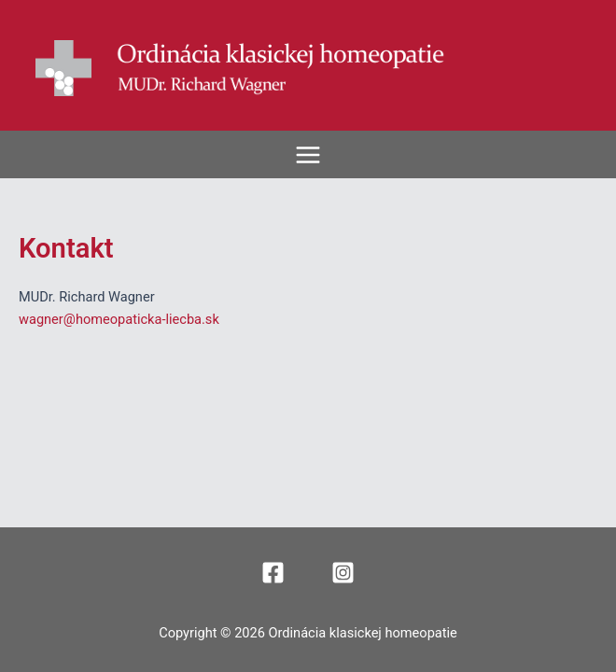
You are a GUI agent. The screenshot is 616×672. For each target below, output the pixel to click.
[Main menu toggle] (308, 155)
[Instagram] (343, 573)
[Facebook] (273, 573)
